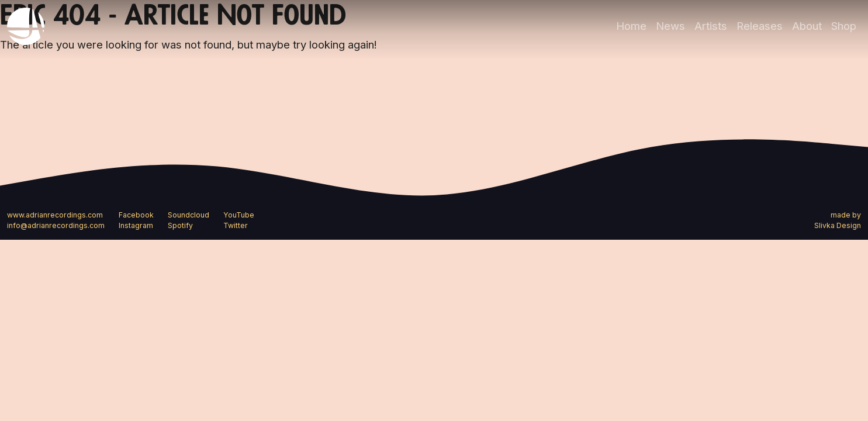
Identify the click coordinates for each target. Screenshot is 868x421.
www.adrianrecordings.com (55, 215)
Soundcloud (189, 215)
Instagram (136, 225)
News (670, 26)
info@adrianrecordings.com (56, 225)
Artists (711, 26)
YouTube (239, 215)
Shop (844, 26)
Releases (760, 26)
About (807, 26)
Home (631, 26)
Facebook (136, 215)
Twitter (236, 225)
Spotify (180, 225)
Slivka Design (838, 225)
